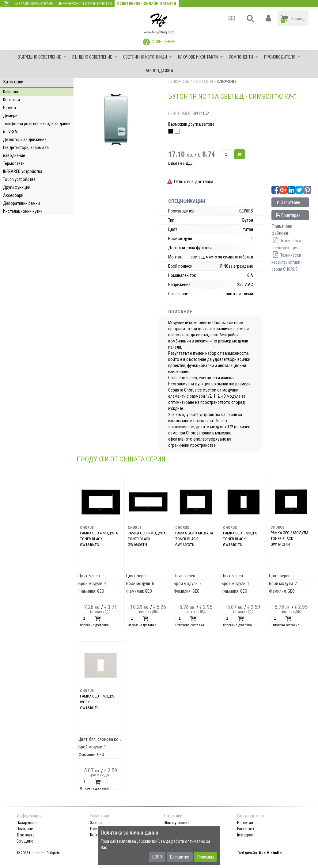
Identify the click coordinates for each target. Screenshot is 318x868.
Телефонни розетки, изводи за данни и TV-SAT (37, 128)
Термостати (14, 163)
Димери (10, 116)
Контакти (11, 100)
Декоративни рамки (21, 203)
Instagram (246, 835)
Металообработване (34, 4)
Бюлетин (245, 823)
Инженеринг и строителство (85, 4)
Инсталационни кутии (23, 211)
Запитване (288, 202)
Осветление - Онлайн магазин (147, 4)
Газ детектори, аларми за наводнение (26, 151)
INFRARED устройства (23, 171)
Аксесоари (13, 195)
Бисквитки (180, 857)
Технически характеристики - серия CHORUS (287, 262)
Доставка (26, 835)
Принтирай (288, 215)
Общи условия (177, 823)
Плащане (25, 829)
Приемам (206, 857)
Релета (9, 108)
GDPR (157, 857)
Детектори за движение (25, 140)
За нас (96, 823)
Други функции (17, 187)
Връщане (25, 841)
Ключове (11, 92)
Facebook (246, 829)
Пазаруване (27, 823)
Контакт (97, 835)
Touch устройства (19, 179)
